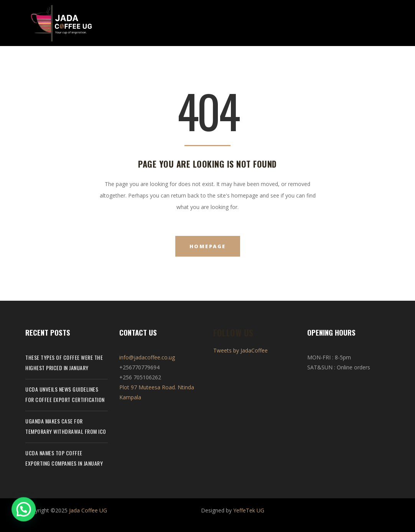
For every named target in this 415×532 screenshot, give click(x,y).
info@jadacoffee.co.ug (147, 357)
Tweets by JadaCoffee (240, 350)
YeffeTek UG (249, 510)
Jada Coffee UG (88, 510)
